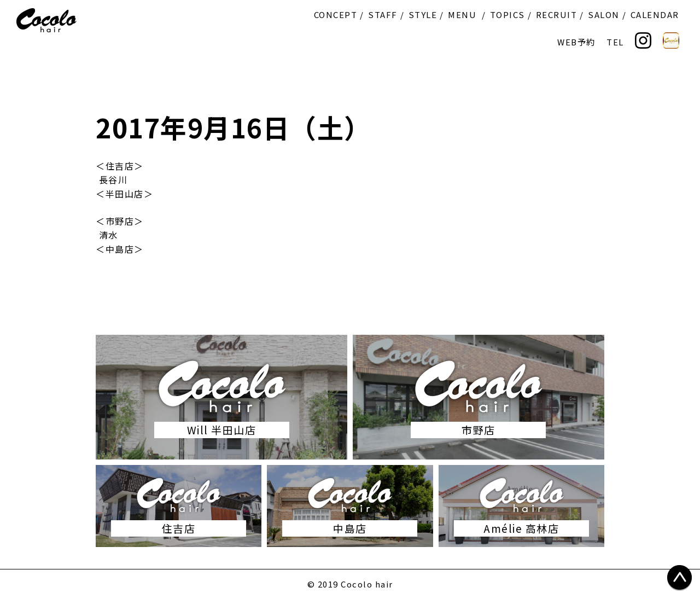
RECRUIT (557, 14)
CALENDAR (655, 14)
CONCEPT (336, 14)
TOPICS (507, 14)
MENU (462, 14)
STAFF (383, 14)
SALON (604, 14)
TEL (615, 42)
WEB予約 (576, 42)
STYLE (423, 14)
